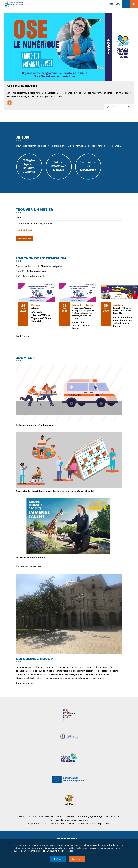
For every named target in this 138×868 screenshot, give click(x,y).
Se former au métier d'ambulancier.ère (37, 425)
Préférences (68, 851)
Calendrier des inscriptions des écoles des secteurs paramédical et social (55, 491)
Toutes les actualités (28, 566)
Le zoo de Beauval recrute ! (30, 558)
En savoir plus (25, 683)
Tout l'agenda (24, 336)
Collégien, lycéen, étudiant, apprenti (29, 166)
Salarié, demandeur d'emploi (59, 166)
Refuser (58, 859)
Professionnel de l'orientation (88, 166)
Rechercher (25, 239)
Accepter (77, 859)
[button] (107, 107)
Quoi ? (19, 218)
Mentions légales (67, 839)
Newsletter (112, 4)
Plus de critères (24, 230)
